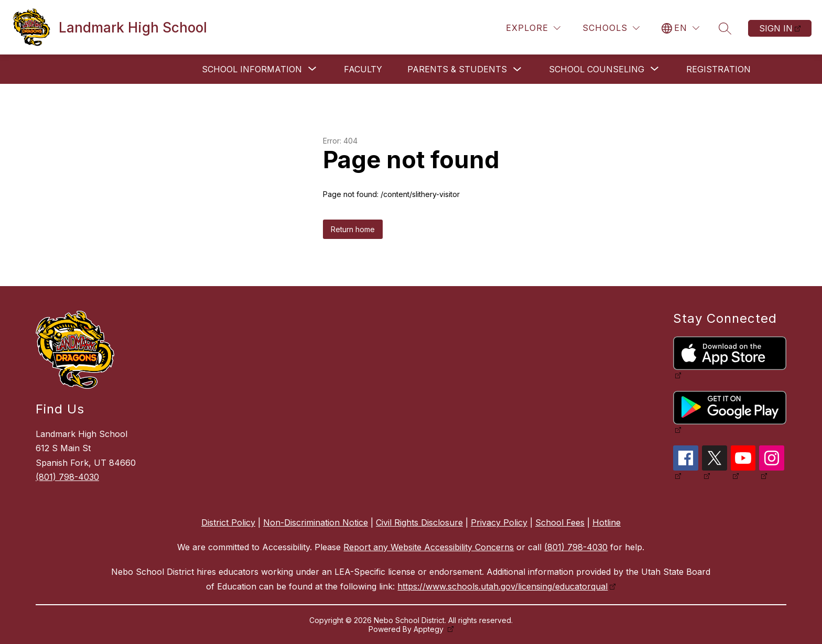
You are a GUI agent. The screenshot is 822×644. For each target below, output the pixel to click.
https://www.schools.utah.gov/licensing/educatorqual (502, 586)
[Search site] (725, 28)
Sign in (776, 28)
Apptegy (430, 629)
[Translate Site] (680, 28)
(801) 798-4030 (67, 477)
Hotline (607, 522)
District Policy (228, 522)
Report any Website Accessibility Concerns (429, 547)
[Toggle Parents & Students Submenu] (517, 69)
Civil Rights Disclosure (419, 522)
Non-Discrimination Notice (316, 522)
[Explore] (533, 28)
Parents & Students (457, 69)
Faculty (363, 69)
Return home (353, 229)
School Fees (560, 522)
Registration (718, 69)
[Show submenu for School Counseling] (597, 69)
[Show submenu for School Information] (252, 69)
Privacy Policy (499, 522)
